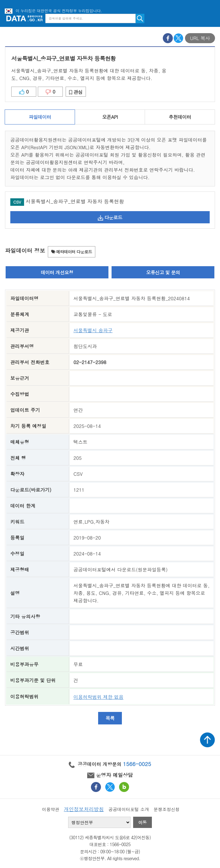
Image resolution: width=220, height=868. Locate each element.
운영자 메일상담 (110, 775)
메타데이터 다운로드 (72, 252)
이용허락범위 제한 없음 (98, 697)
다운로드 (110, 217)
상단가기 (207, 740)
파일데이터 (40, 117)
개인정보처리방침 (84, 809)
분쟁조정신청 (166, 809)
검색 (140, 18)
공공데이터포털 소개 (129, 809)
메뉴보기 (211, 18)
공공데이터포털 (24, 18)
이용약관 (51, 809)
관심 (76, 92)
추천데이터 (180, 117)
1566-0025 (137, 764)
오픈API (110, 117)
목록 (110, 718)
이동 (142, 822)
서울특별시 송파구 (93, 330)
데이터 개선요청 (57, 272)
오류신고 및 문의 (163, 272)
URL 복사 (200, 38)
